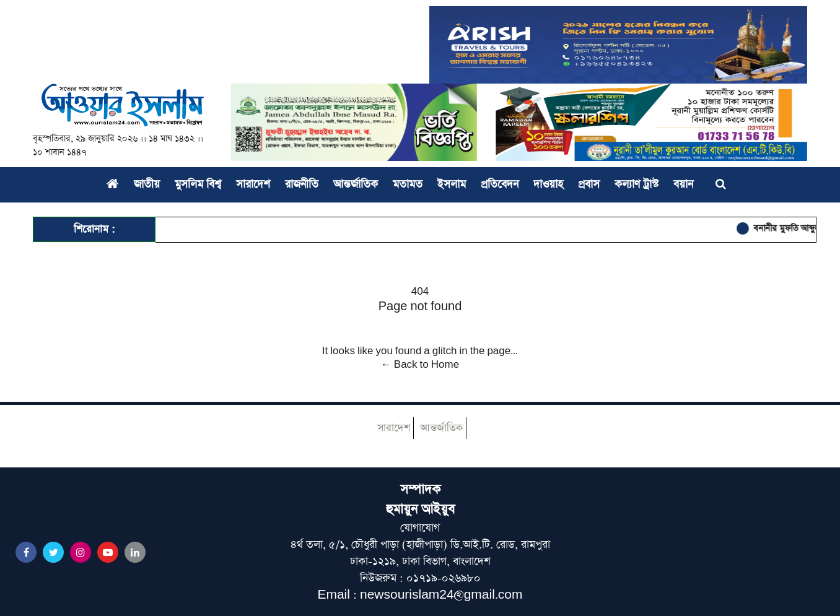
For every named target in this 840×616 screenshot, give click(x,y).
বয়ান (683, 184)
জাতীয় (147, 184)
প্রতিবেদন (500, 184)
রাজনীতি (302, 184)
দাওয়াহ (548, 184)
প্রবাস (589, 184)
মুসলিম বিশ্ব (198, 184)
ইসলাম (452, 184)
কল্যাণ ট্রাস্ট (637, 184)
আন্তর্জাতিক (356, 184)
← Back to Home (420, 365)
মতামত (408, 184)
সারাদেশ (253, 184)
